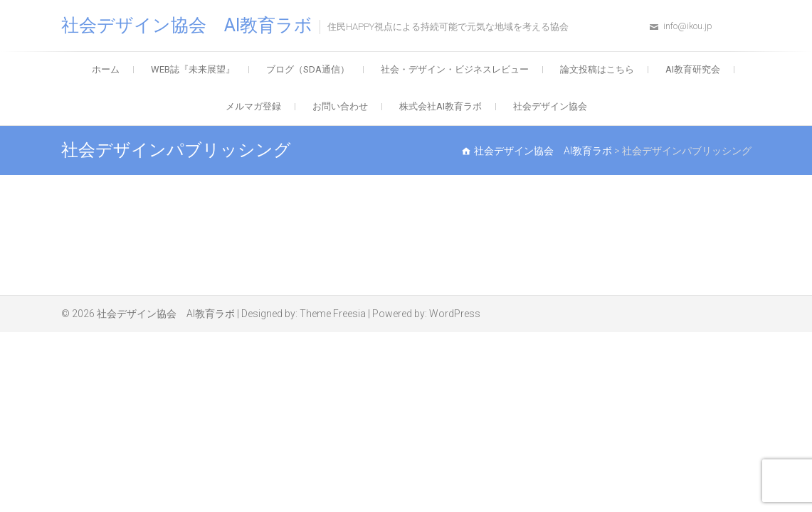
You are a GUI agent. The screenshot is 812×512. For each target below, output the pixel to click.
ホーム (106, 69)
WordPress (455, 314)
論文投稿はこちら (597, 69)
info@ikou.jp (688, 26)
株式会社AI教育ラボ (441, 106)
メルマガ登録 (253, 106)
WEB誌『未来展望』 (193, 69)
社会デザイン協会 (550, 106)
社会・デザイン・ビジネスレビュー (455, 69)
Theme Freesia (333, 314)
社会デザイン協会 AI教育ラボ (187, 25)
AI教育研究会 (693, 69)
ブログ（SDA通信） (308, 69)
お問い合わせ (340, 106)
